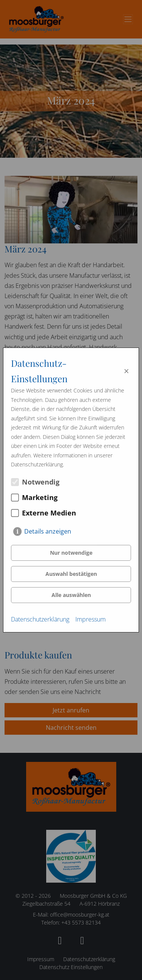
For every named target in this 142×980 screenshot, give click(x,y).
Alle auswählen (71, 595)
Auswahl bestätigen (71, 574)
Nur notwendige (71, 553)
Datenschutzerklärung (40, 619)
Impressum (91, 619)
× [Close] (126, 371)
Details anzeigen (48, 531)
